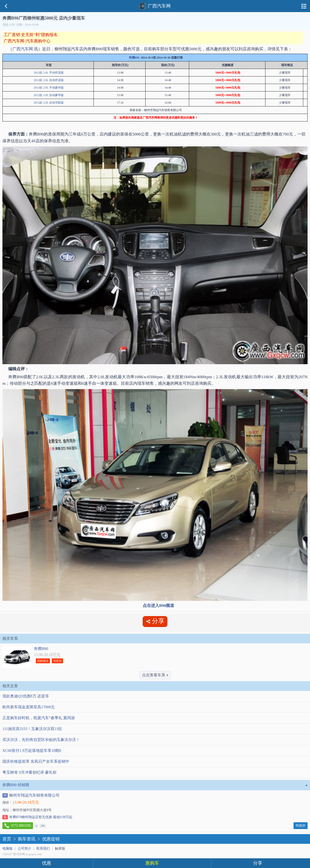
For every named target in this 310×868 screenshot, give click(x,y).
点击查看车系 (155, 675)
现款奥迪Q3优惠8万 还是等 (26, 696)
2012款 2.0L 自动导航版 (49, 103)
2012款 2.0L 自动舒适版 (49, 80)
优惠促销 (51, 839)
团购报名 (43, 661)
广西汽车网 (155, 6)
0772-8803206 (18, 826)
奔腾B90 (134, 58)
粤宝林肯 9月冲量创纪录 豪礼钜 (30, 772)
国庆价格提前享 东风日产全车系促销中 (36, 761)
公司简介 (24, 849)
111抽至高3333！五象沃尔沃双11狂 (32, 729)
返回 (6, 6)
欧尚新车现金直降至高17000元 (29, 707)
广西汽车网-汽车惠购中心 (27, 41)
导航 (304, 6)
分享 (258, 863)
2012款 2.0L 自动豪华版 (49, 95)
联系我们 (43, 849)
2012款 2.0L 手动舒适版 (49, 73)
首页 (7, 839)
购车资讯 (27, 839)
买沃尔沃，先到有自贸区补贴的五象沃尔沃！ (41, 740)
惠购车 (152, 863)
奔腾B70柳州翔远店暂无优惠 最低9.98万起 (37, 817)
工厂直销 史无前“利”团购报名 (31, 35)
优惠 (46, 863)
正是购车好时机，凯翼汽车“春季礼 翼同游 (39, 718)
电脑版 (8, 849)
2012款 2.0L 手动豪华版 (49, 88)
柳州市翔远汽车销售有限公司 (31, 795)
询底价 (57, 661)
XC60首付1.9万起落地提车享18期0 (32, 751)
